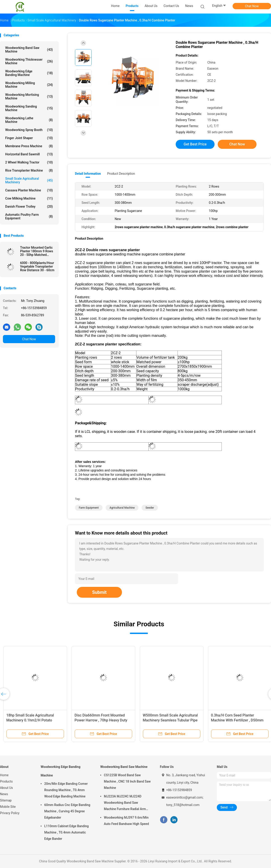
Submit (99, 592)
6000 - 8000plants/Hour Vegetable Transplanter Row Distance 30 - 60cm (37, 266)
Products (6, 781)
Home (4, 775)
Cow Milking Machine (29, 198)
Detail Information (88, 174)
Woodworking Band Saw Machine (29, 50)
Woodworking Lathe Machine (29, 120)
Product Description (121, 174)
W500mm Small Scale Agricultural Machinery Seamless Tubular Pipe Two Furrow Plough (170, 720)
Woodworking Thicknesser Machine (29, 61)
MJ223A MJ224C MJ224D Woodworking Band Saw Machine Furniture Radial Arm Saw (125, 803)
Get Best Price (195, 144)
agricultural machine (122, 508)
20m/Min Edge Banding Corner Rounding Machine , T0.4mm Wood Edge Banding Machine (66, 790)
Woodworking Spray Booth (29, 130)
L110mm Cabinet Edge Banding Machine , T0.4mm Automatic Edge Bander (67, 832)
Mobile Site (8, 807)
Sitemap (6, 800)
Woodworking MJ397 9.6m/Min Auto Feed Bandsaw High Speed (126, 821)
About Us (6, 788)
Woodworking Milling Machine (29, 85)
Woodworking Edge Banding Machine (29, 73)
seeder (150, 508)
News (4, 794)
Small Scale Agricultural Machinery (29, 180)
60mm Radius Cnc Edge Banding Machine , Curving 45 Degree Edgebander (67, 811)
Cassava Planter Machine (29, 190)
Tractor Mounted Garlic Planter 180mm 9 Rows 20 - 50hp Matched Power (37, 251)
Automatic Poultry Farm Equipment (29, 216)
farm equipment (89, 508)
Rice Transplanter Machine (29, 170)
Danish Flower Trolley (29, 207)
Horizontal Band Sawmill (29, 154)
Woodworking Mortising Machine (29, 96)
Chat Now (252, 6)
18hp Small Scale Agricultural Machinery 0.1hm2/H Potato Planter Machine (30, 720)
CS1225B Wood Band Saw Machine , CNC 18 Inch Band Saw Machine (127, 781)
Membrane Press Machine (29, 146)
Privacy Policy (10, 813)
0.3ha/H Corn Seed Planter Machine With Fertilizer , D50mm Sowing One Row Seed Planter (237, 720)
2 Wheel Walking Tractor (29, 162)
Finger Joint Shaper (29, 138)
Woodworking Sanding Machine (29, 108)
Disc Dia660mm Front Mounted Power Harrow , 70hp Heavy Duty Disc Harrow (101, 720)
